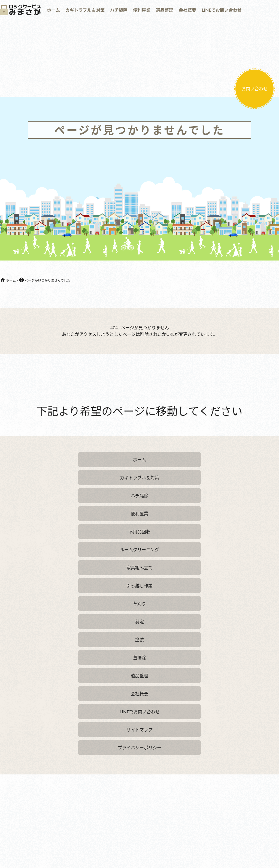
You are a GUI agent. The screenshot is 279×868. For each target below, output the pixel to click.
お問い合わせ (254, 89)
